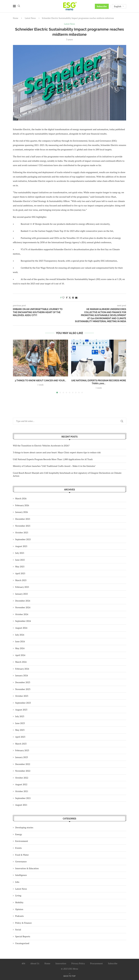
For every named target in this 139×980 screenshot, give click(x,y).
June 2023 (20, 723)
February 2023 (22, 750)
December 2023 (23, 682)
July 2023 (20, 716)
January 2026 (22, 512)
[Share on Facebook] (67, 298)
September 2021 (23, 798)
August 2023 (21, 710)
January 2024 (22, 675)
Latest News (30, 18)
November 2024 (23, 607)
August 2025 (21, 546)
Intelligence (21, 875)
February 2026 (22, 505)
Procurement (96, 963)
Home (16, 18)
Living (18, 895)
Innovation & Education (27, 868)
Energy (19, 834)
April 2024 (20, 655)
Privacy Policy (78, 963)
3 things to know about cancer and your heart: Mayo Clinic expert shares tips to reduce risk (57, 452)
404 (23, 963)
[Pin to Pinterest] (73, 298)
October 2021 (22, 791)
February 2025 (22, 587)
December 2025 (23, 519)
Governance (21, 861)
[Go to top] (69, 976)
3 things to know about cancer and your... (40, 381)
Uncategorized (22, 943)
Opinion (19, 909)
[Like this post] (63, 298)
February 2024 (22, 669)
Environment (22, 841)
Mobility (19, 902)
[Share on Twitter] (70, 298)
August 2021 (21, 805)
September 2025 (23, 539)
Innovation (61, 963)
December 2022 (23, 764)
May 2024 (20, 648)
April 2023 (20, 737)
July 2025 (20, 553)
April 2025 (20, 573)
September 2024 (23, 621)
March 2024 (21, 662)
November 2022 (23, 771)
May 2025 (20, 566)
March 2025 (21, 580)
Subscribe (102, 6)
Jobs (17, 882)
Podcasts (20, 916)
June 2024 (20, 641)
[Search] (19, 6)
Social (18, 930)
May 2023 (20, 730)
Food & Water (22, 855)
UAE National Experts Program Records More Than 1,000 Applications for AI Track (53, 459)
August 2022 (21, 784)
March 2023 (21, 744)
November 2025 (23, 526)
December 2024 (23, 601)
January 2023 (22, 757)
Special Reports (23, 936)
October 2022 (22, 778)
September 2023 (23, 703)
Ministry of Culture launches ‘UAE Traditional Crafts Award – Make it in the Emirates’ (54, 466)
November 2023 (23, 689)
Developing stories (24, 827)
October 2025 (22, 532)
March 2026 (21, 498)
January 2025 (22, 594)
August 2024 (21, 628)
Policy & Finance (24, 923)
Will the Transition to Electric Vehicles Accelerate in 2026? (41, 446)
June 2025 (20, 560)
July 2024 (20, 635)
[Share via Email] (76, 298)
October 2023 (22, 696)
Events (19, 848)
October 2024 (22, 614)
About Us (35, 963)
